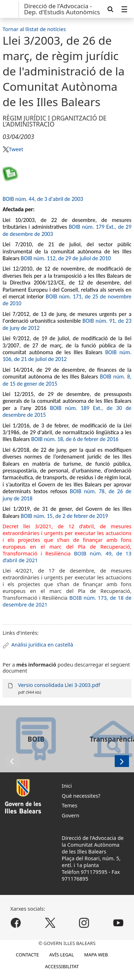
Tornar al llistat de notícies (34, 29)
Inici (67, 786)
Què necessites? (81, 796)
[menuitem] (124, 9)
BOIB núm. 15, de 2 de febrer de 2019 (64, 516)
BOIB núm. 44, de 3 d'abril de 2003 (43, 199)
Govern (71, 815)
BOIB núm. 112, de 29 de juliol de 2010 (66, 258)
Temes (70, 805)
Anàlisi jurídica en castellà (42, 645)
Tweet (16, 149)
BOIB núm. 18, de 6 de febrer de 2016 (75, 439)
